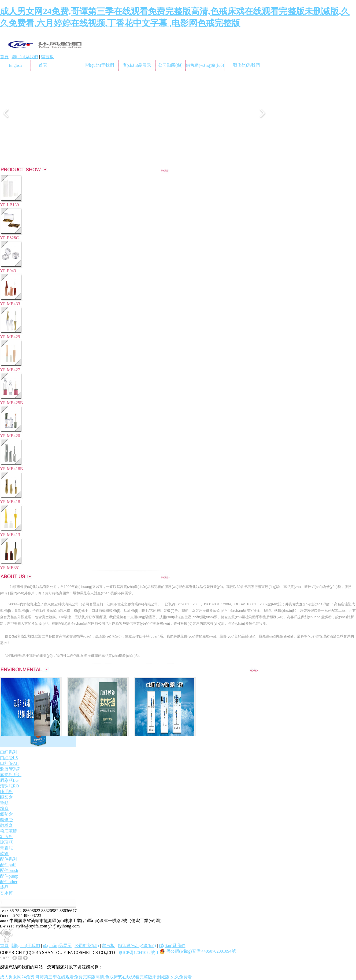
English (15, 65)
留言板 (47, 57)
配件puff (8, 865)
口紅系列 (9, 752)
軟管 (4, 854)
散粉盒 (6, 825)
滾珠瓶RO (9, 786)
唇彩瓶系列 (11, 775)
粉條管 (6, 820)
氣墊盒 (6, 814)
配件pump (9, 876)
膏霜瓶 (6, 848)
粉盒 (4, 808)
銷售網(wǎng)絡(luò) (205, 65)
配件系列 (9, 859)
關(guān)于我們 (100, 65)
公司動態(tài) (170, 65)
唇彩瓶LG (9, 780)
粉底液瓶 (9, 831)
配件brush (9, 870)
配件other (9, 882)
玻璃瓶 (6, 842)
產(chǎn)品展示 (137, 65)
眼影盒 (6, 797)
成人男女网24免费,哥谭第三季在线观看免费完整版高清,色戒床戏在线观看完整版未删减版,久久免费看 (96, 977)
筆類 (4, 803)
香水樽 (6, 893)
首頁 (4, 57)
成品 (4, 887)
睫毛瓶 (6, 792)
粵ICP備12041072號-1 (138, 953)
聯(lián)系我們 (25, 57)
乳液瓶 (6, 837)
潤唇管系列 (11, 769)
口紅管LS (9, 758)
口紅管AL (9, 763)
